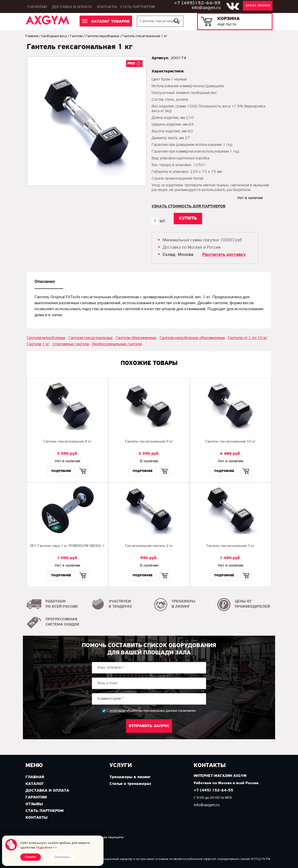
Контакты (107, 7)
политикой (117, 711)
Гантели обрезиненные (136, 338)
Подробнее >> (46, 848)
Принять (31, 857)
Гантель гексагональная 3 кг (230, 546)
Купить (83, 467)
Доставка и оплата (72, 7)
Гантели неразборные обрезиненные (192, 338)
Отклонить (62, 857)
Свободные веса (54, 36)
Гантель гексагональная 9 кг (149, 442)
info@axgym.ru (206, 8)
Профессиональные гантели (117, 344)
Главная (32, 36)
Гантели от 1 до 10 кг (248, 338)
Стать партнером (138, 7)
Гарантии (37, 7)
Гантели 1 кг (38, 344)
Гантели (76, 36)
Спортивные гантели (71, 344)
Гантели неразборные (102, 36)
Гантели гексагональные (91, 338)
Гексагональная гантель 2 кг (149, 546)
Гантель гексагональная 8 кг (68, 442)
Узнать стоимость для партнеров (189, 206)
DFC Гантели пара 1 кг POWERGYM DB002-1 (67, 546)
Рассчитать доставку (224, 255)
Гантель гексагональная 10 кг (231, 442)
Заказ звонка (258, 6)
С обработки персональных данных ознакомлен (151, 711)
